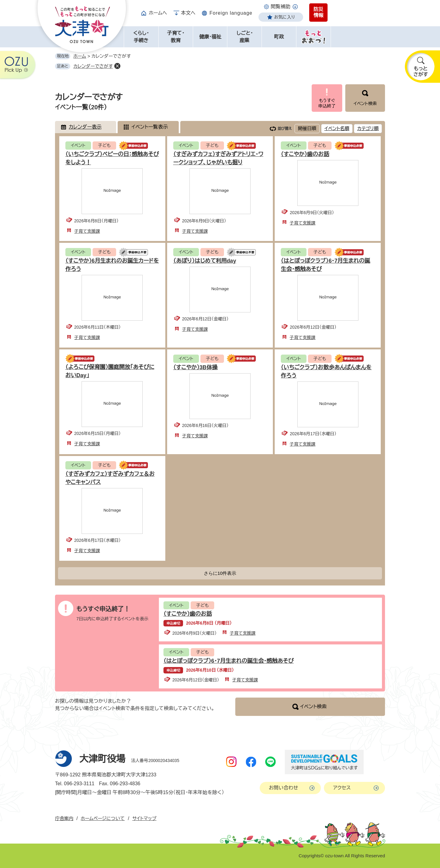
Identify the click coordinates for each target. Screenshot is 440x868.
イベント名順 (337, 128)
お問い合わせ (284, 788)
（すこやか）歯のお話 (305, 154)
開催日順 (307, 128)
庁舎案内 (64, 818)
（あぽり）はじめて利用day (205, 261)
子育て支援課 (87, 231)
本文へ (188, 13)
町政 (279, 37)
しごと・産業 (245, 37)
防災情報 (318, 12)
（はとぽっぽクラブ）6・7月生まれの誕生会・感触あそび (229, 661)
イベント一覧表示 (150, 127)
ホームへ (158, 13)
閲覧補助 (280, 7)
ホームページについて (103, 818)
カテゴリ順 (368, 128)
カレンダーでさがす (93, 66)
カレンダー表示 (85, 127)
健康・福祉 (210, 37)
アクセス (342, 788)
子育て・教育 (176, 37)
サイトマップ (144, 818)
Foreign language (231, 13)
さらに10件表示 (220, 573)
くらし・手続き (141, 37)
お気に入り (284, 17)
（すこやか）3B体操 (195, 367)
